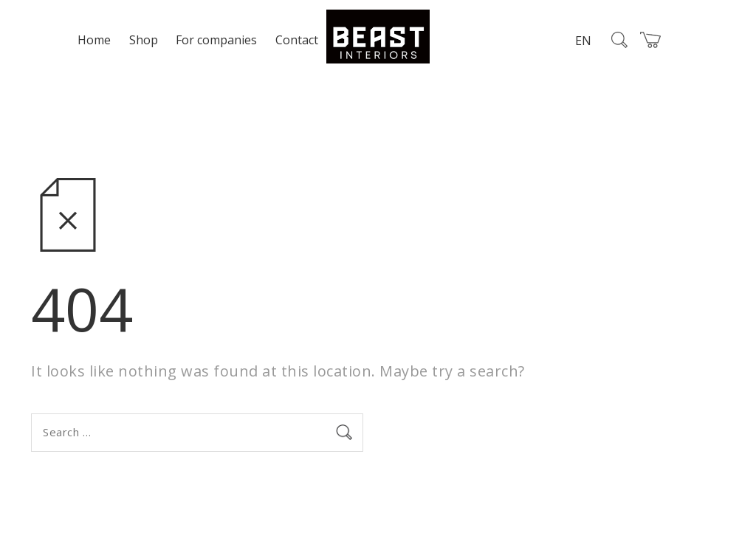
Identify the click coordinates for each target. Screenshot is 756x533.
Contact (297, 40)
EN (583, 41)
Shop (144, 40)
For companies (216, 40)
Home (94, 40)
